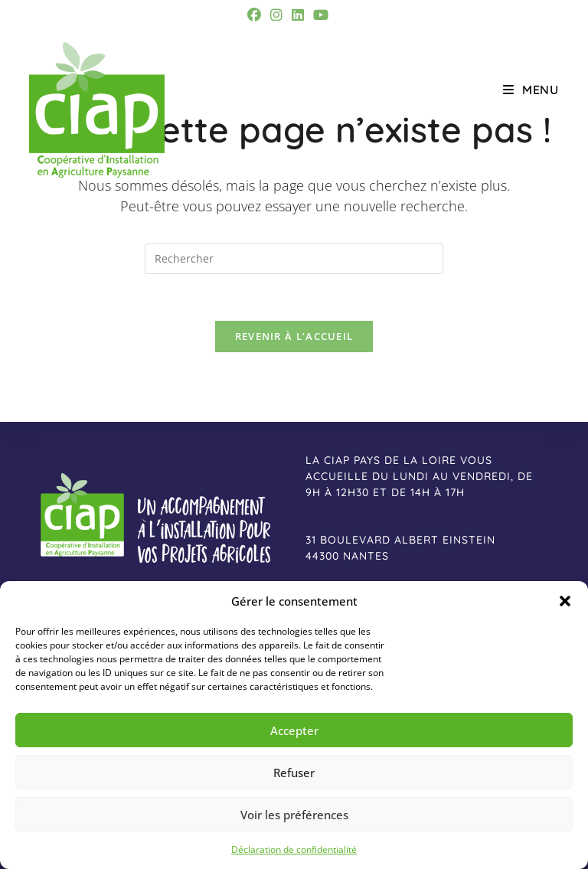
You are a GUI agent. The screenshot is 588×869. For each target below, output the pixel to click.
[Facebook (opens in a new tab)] (256, 15)
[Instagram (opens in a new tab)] (276, 15)
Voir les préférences (294, 815)
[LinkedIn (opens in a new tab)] (298, 15)
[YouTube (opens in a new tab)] (321, 15)
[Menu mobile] (531, 90)
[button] (565, 601)
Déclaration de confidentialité (294, 849)
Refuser (294, 773)
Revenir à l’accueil (294, 336)
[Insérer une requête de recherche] (294, 259)
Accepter (294, 730)
